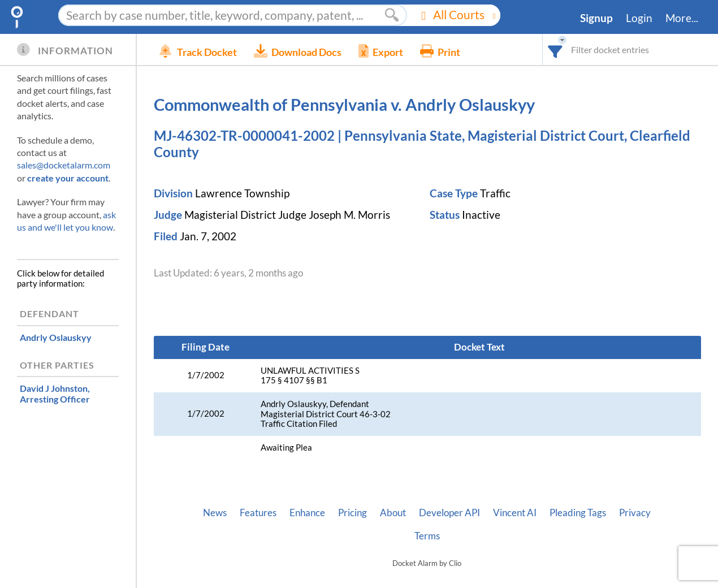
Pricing (352, 513)
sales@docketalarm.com (64, 165)
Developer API (449, 513)
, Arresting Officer (55, 394)
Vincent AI (515, 513)
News (215, 513)
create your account (68, 178)
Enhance (307, 513)
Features (258, 513)
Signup (596, 18)
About (393, 513)
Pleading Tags (578, 513)
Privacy (635, 513)
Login (639, 18)
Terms (427, 536)
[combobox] (555, 49)
